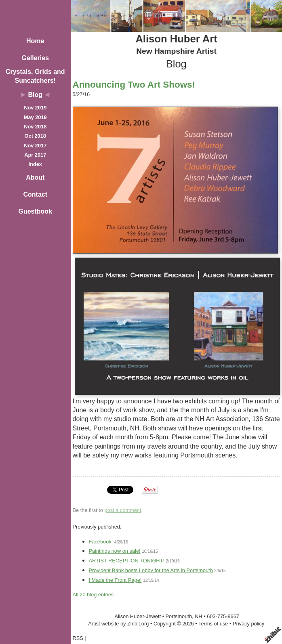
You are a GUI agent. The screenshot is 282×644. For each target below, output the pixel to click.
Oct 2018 (35, 136)
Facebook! (101, 542)
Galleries (35, 58)
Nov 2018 (35, 127)
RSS (78, 638)
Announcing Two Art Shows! (134, 85)
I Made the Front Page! (115, 580)
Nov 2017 (35, 146)
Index (35, 164)
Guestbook (35, 211)
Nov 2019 (35, 108)
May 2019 (35, 117)
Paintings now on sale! (115, 551)
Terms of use (213, 624)
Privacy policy (248, 624)
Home (35, 41)
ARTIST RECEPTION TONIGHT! (127, 561)
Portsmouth (179, 616)
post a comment (123, 510)
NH (198, 616)
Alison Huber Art (176, 39)
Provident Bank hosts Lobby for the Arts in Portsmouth (151, 570)
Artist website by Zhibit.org (118, 624)
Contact (35, 194)
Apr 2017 (35, 155)
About (35, 177)
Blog (35, 95)
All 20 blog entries (93, 595)
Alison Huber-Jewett (138, 616)
